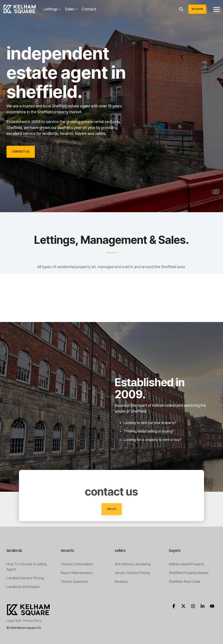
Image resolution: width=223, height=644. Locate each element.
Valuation (197, 9)
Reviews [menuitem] (121, 581)
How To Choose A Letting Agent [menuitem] (27, 567)
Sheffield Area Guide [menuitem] (185, 581)
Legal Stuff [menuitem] (14, 621)
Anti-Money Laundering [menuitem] (133, 564)
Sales (71, 9)
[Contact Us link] (21, 152)
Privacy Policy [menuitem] (32, 621)
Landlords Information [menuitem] (23, 587)
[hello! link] (112, 531)
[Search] (181, 9)
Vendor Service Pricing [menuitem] (132, 573)
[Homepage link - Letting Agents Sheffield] (28, 614)
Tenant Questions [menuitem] (75, 581)
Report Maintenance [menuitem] (77, 573)
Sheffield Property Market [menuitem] (189, 573)
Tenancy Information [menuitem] (77, 564)
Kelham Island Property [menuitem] (187, 564)
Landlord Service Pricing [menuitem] (25, 578)
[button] (217, 9)
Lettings (52, 9)
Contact (89, 9)
